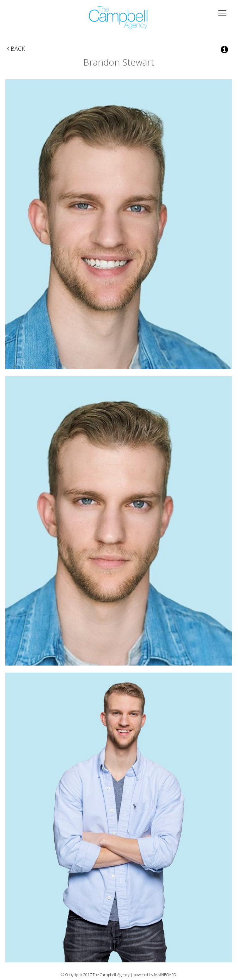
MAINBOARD (165, 975)
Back (16, 49)
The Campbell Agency (118, 18)
